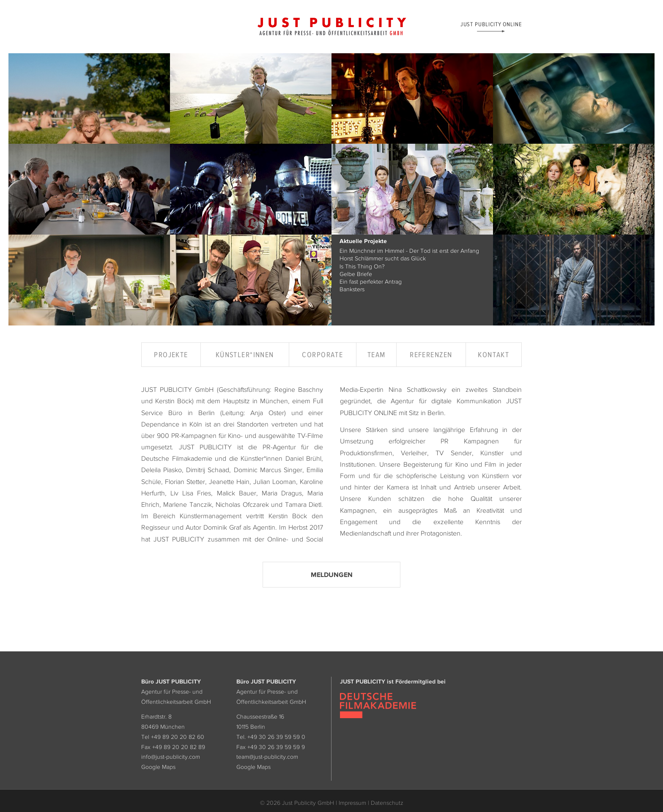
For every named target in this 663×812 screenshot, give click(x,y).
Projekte (171, 355)
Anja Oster (267, 413)
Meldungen (332, 574)
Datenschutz (387, 803)
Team (377, 355)
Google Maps (158, 767)
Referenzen (431, 355)
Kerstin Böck (174, 401)
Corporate (322, 355)
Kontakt (493, 355)
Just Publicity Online (491, 24)
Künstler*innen (245, 355)
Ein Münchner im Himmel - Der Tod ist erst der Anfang (409, 251)
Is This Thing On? (362, 266)
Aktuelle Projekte (363, 241)
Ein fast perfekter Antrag (371, 282)
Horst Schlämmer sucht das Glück (383, 258)
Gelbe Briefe (356, 274)
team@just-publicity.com (267, 757)
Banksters (352, 289)
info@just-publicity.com (171, 757)
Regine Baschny (299, 389)
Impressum (352, 803)
